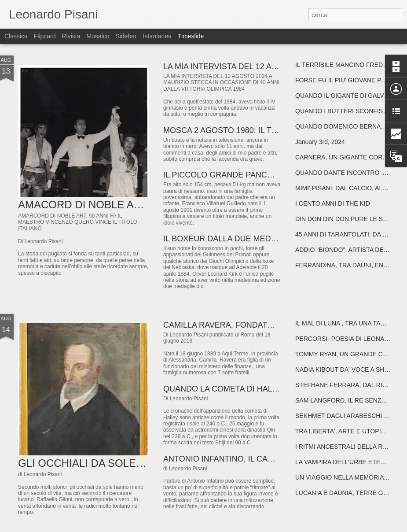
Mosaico (98, 36)
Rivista (71, 36)
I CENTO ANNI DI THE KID (333, 203)
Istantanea (157, 36)
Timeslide (191, 36)
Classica (16, 36)
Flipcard (45, 36)
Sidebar (126, 36)
